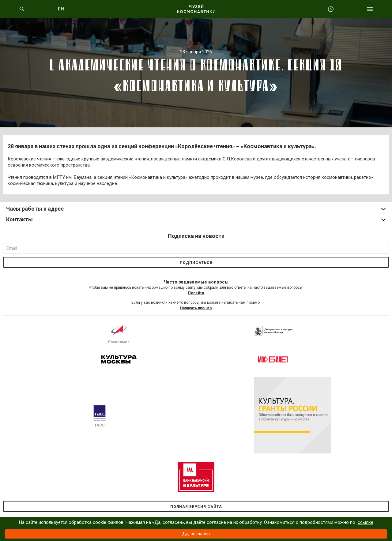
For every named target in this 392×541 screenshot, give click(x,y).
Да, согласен (196, 534)
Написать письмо (196, 308)
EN (61, 9)
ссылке (366, 522)
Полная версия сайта (196, 507)
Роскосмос (119, 333)
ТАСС (100, 416)
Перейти (196, 293)
